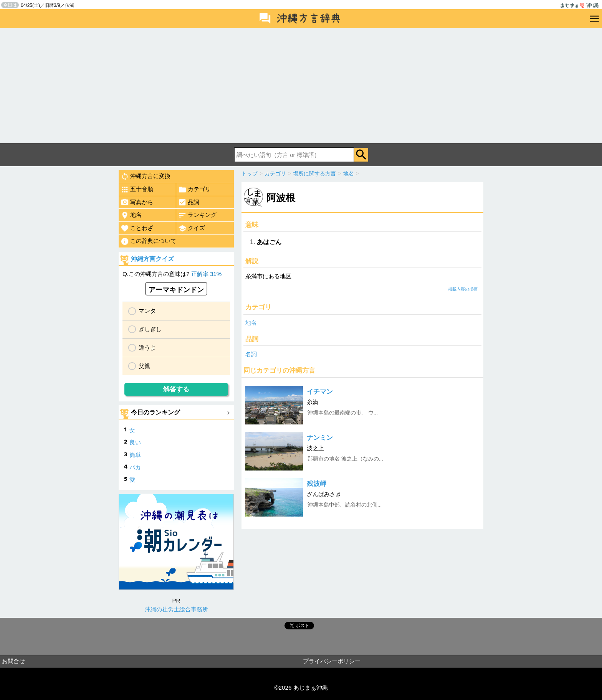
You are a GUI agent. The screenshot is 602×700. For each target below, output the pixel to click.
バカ (135, 467)
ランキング (197, 215)
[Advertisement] (301, 86)
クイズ (192, 228)
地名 (251, 323)
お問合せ (13, 661)
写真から (137, 202)
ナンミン (320, 438)
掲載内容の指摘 (463, 289)
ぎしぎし (150, 329)
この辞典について (148, 241)
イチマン (320, 392)
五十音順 (137, 190)
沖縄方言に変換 (146, 177)
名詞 (251, 354)
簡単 (135, 455)
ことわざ (137, 228)
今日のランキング (155, 412)
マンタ (147, 311)
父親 (144, 366)
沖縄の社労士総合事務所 (176, 609)
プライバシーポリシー (332, 661)
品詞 (189, 202)
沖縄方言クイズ (152, 259)
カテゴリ (194, 190)
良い (135, 442)
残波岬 (317, 484)
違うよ (147, 348)
